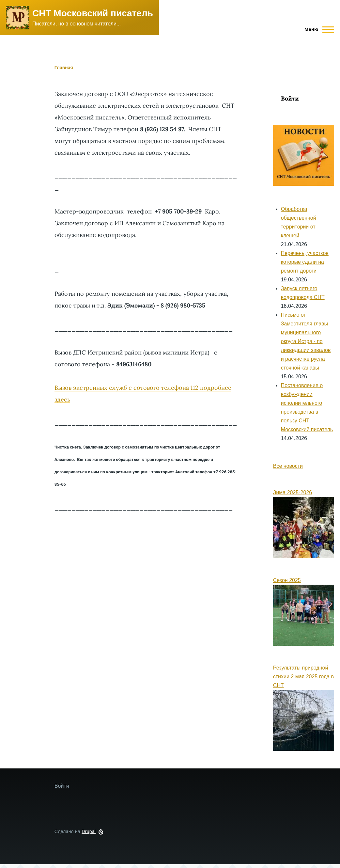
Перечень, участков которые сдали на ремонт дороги (305, 262)
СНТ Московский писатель (93, 13)
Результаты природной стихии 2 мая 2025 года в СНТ (303, 677)
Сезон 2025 (287, 580)
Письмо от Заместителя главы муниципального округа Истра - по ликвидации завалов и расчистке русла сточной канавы (306, 341)
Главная (64, 68)
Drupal (89, 831)
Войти (290, 98)
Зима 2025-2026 (293, 492)
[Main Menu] (317, 29)
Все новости (288, 466)
